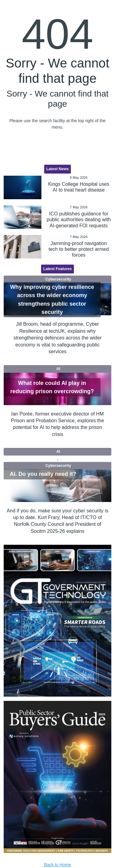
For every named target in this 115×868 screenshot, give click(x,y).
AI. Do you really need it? (43, 474)
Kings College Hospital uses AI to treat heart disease (79, 187)
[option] (58, 621)
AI (58, 369)
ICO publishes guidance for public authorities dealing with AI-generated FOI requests (79, 220)
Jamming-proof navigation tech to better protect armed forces (79, 249)
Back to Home (58, 865)
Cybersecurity (58, 279)
